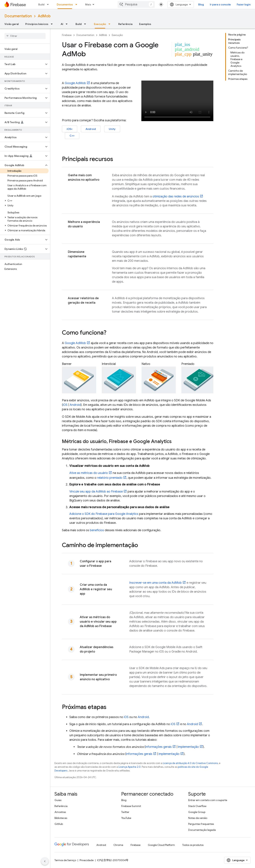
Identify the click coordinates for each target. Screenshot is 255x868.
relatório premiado (110, 478)
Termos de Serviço (65, 860)
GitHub (59, 824)
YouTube (126, 818)
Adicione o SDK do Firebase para (104, 514)
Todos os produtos (193, 845)
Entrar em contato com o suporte (208, 800)
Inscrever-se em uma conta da (155, 583)
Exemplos (145, 24)
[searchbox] (25, 36)
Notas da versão (198, 818)
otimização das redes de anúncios (176, 196)
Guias (58, 800)
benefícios (97, 530)
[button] (22, 64)
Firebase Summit (131, 806)
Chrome (118, 845)
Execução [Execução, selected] (100, 24)
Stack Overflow (197, 806)
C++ (72, 136)
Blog (201, 4)
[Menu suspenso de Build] (49, 4)
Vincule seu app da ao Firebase (96, 492)
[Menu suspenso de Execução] (110, 24)
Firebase (67, 35)
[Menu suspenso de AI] (68, 24)
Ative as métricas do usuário (89, 473)
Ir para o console (220, 4)
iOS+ (70, 129)
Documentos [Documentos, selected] (65, 4)
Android (91, 129)
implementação (188, 747)
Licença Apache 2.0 (130, 767)
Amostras (60, 812)
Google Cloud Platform (161, 845)
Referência (125, 24)
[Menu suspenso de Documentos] (77, 4)
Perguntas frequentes (201, 824)
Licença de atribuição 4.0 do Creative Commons (190, 763)
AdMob (44, 16)
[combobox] (136, 4)
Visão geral (12, 24)
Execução (117, 35)
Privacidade (87, 860)
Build (41, 4)
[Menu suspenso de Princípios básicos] (53, 24)
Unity (112, 129)
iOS (65, 405)
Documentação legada (202, 830)
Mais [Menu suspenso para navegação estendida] (88, 4)
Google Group (197, 812)
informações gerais (159, 747)
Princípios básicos (37, 24)
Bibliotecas (61, 818)
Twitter (125, 812)
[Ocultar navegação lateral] (45, 861)
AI (62, 24)
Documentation (18, 16)
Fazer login (244, 4)
